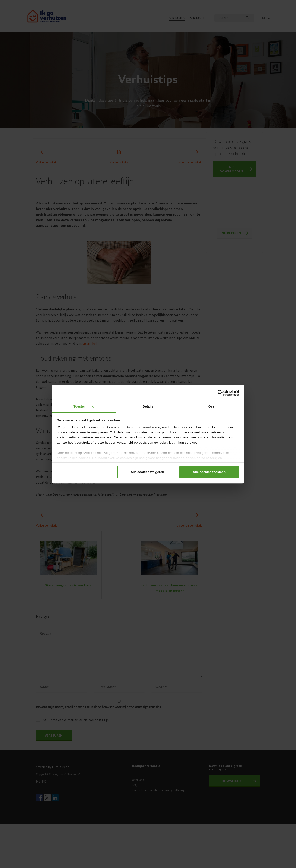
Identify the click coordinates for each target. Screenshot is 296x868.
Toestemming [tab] (84, 406)
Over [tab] (212, 406)
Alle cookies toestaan (209, 472)
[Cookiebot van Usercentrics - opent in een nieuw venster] (221, 393)
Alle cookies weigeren (147, 472)
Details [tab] (148, 406)
